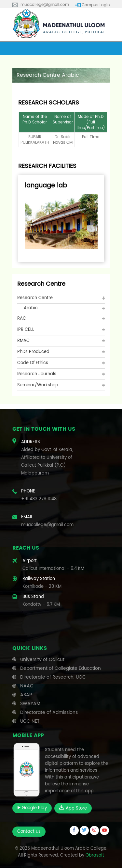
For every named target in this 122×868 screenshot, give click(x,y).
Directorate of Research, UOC (53, 677)
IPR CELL (26, 330)
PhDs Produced (33, 352)
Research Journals (37, 374)
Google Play (32, 808)
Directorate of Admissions (49, 712)
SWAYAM (30, 704)
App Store (73, 808)
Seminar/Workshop (38, 385)
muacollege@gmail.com (45, 5)
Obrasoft (95, 855)
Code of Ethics (33, 363)
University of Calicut (42, 659)
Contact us (29, 832)
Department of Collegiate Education (61, 668)
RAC (22, 319)
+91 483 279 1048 (39, 499)
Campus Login (96, 5)
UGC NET (30, 721)
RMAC (23, 341)
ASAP (26, 695)
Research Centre (35, 298)
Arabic (31, 308)
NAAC (27, 686)
